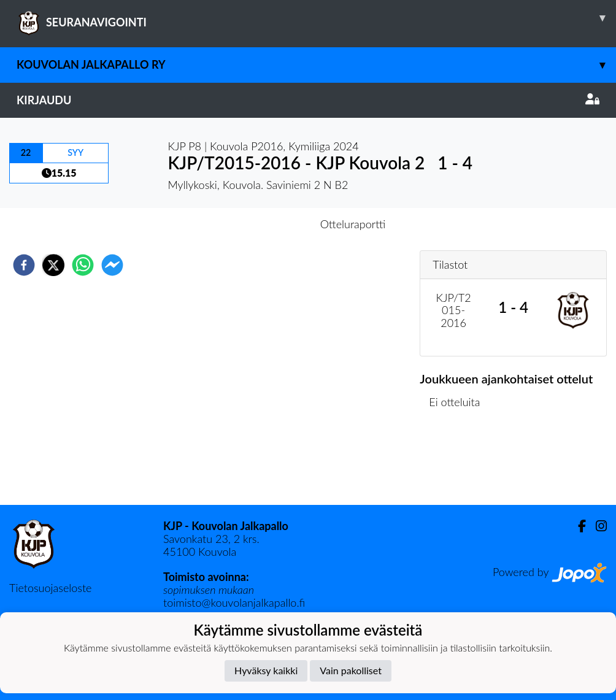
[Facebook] (577, 526)
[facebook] (24, 265)
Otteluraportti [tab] (353, 224)
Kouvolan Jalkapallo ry (316, 65)
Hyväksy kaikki (266, 670)
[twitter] (53, 265)
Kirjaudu (308, 100)
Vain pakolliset (351, 670)
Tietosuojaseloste (50, 588)
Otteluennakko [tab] (266, 224)
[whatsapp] (83, 265)
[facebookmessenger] (112, 265)
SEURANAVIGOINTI (316, 18)
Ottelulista (459, 463)
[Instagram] (596, 526)
